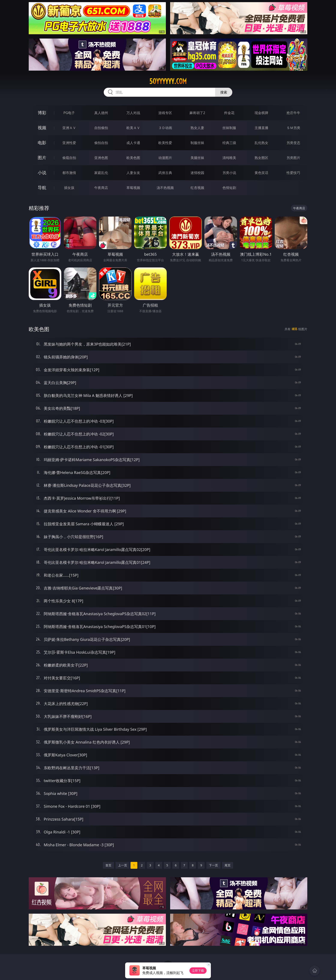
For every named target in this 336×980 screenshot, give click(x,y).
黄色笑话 (261, 173)
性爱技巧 (293, 173)
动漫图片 (165, 158)
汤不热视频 (165, 188)
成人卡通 (133, 143)
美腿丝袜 (197, 158)
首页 (108, 865)
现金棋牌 (261, 113)
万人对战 (133, 113)
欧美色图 (133, 158)
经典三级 (229, 143)
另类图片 (293, 158)
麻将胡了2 (197, 113)
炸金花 (229, 113)
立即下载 (198, 970)
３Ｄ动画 (165, 128)
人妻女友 (133, 173)
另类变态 (293, 143)
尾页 (228, 865)
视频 (42, 128)
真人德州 (101, 113)
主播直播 (261, 128)
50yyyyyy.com (168, 81)
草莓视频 (133, 188)
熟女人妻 (197, 128)
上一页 (123, 865)
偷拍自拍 (101, 143)
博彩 (42, 113)
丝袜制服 (229, 128)
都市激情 (69, 173)
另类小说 (229, 173)
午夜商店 (101, 188)
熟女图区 (261, 158)
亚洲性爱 (69, 143)
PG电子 (69, 113)
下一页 (213, 865)
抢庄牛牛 (293, 113)
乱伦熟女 (261, 143)
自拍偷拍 (101, 128)
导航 (42, 188)
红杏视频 (197, 188)
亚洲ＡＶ (69, 128)
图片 (42, 158)
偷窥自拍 (69, 158)
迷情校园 (197, 173)
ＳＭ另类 (293, 128)
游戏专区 (165, 113)
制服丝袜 (197, 143)
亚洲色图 (101, 158)
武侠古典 (165, 173)
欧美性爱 (165, 143)
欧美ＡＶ (133, 128)
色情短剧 (229, 188)
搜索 (224, 92)
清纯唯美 (229, 158)
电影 (42, 143)
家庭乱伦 (101, 173)
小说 (42, 173)
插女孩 (69, 188)
